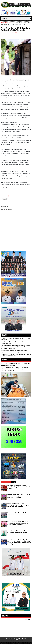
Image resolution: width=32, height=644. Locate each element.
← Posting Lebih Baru (7, 203)
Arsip (14, 482)
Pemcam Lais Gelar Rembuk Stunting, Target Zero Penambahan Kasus (18, 513)
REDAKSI (17, 640)
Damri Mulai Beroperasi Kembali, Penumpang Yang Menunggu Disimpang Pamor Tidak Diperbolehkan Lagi (18, 505)
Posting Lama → (27, 203)
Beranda (17, 203)
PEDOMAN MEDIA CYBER (17, 641)
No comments (22, 33)
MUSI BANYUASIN (10, 23)
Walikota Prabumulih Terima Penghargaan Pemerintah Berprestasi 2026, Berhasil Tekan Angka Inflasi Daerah (14, 351)
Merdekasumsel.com (20, 638)
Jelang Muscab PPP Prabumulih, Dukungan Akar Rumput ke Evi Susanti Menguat (19, 531)
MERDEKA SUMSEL (22, 643)
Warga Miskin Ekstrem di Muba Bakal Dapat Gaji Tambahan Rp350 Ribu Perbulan (16, 29)
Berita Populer (6, 482)
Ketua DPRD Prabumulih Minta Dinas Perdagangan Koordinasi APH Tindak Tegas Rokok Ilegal (16, 355)
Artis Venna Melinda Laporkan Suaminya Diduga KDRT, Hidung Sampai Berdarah (16, 364)
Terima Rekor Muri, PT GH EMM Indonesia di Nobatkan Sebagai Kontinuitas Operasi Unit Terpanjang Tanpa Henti (19, 523)
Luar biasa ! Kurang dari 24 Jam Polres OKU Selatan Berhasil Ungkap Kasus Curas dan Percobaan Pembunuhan (19, 496)
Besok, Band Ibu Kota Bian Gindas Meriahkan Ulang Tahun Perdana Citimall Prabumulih (19, 487)
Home (3, 23)
